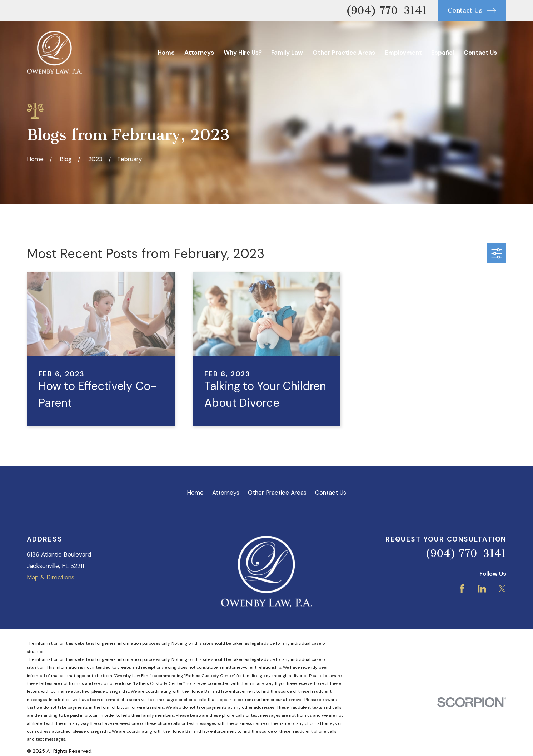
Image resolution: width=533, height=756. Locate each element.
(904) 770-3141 (386, 10)
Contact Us (331, 493)
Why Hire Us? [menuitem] (243, 53)
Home (195, 493)
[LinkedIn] (482, 589)
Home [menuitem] (166, 53)
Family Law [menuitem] (287, 53)
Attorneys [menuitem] (199, 53)
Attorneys (226, 493)
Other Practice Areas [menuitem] (344, 53)
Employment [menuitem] (403, 53)
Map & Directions (51, 577)
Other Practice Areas (277, 493)
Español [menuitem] (443, 53)
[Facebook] (462, 589)
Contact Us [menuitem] (480, 53)
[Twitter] (502, 589)
